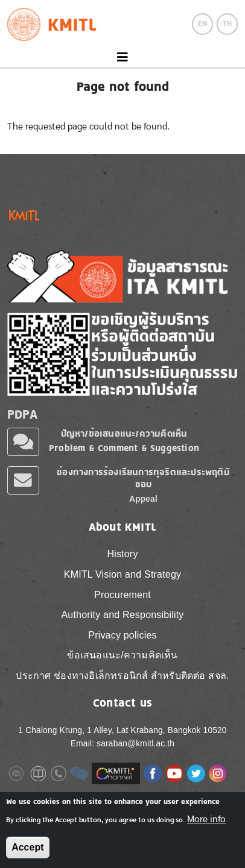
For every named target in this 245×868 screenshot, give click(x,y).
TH (227, 23)
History (122, 554)
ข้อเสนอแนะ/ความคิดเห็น (122, 655)
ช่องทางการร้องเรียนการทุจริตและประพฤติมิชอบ (143, 478)
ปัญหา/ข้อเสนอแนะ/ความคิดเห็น (124, 433)
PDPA (22, 414)
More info (206, 819)
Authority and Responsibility (122, 615)
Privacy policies (122, 635)
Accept (27, 847)
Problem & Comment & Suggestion (124, 448)
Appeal (143, 499)
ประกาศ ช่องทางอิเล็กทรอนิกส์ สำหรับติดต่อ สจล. (122, 676)
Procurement (122, 595)
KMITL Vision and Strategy (122, 574)
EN (202, 23)
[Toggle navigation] (122, 58)
